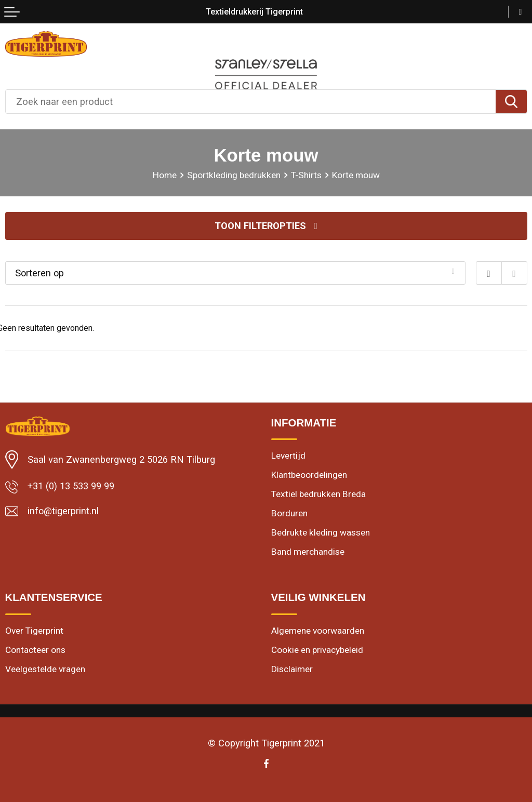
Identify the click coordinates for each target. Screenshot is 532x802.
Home (165, 175)
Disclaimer (292, 670)
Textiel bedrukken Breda (318, 494)
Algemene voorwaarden (318, 631)
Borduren (289, 514)
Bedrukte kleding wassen (321, 533)
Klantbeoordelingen (309, 475)
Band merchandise (308, 553)
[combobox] (251, 102)
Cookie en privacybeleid (317, 651)
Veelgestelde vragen (45, 670)
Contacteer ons (35, 651)
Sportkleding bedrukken (234, 175)
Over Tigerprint (34, 631)
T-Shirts (306, 175)
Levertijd (288, 456)
